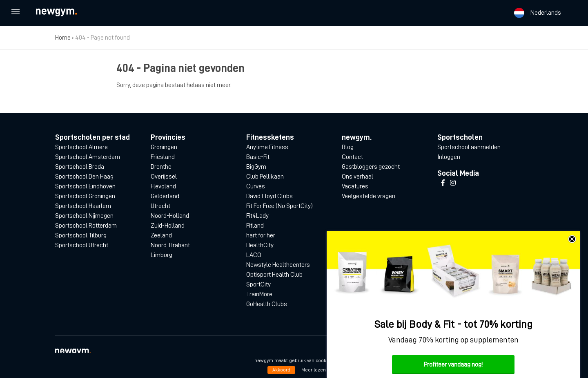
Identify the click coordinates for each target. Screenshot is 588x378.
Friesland (163, 157)
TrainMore (259, 294)
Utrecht (160, 206)
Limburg (161, 255)
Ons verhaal (357, 177)
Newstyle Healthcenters (278, 265)
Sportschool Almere (81, 147)
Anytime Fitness (267, 147)
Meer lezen (314, 370)
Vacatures (355, 186)
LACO (254, 255)
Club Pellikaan (265, 177)
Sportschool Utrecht (82, 245)
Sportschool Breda (80, 167)
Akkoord (281, 370)
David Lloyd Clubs (269, 196)
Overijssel (164, 177)
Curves (256, 186)
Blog (348, 147)
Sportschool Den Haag (84, 177)
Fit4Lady (257, 216)
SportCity (258, 284)
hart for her (261, 235)
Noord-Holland (170, 216)
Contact (352, 157)
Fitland (255, 226)
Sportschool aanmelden (469, 147)
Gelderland (165, 196)
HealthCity (260, 245)
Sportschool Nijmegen (84, 216)
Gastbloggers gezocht (371, 167)
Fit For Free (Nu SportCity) (280, 206)
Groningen (164, 147)
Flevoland (163, 186)
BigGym (256, 167)
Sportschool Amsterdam (88, 157)
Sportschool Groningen (85, 196)
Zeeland (161, 235)
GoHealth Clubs (267, 304)
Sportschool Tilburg (81, 235)
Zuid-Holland (168, 226)
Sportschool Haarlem (83, 206)
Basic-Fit (258, 157)
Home (63, 38)
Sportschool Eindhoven (85, 186)
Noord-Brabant (170, 245)
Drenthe (161, 167)
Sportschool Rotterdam (86, 226)
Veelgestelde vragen (369, 196)
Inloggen (449, 157)
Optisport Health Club (274, 275)
